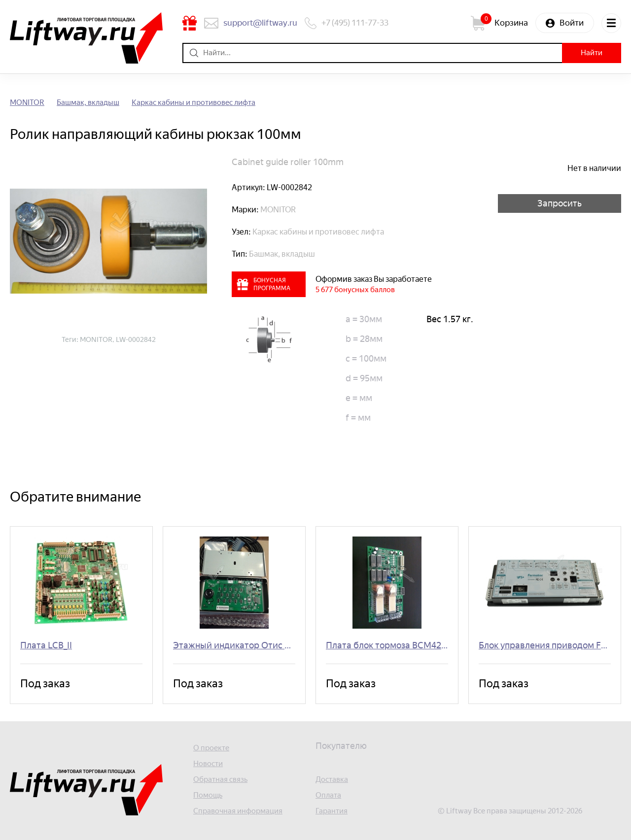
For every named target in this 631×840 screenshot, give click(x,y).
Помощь (208, 795)
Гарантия (332, 811)
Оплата (328, 795)
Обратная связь (220, 780)
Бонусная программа (190, 23)
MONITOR (27, 103)
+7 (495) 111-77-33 (355, 23)
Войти (572, 23)
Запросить (560, 203)
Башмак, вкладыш (88, 103)
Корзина (511, 23)
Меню (611, 23)
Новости (208, 764)
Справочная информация (238, 811)
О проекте (211, 748)
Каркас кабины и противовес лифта (193, 103)
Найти (592, 53)
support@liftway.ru (260, 23)
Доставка (332, 780)
